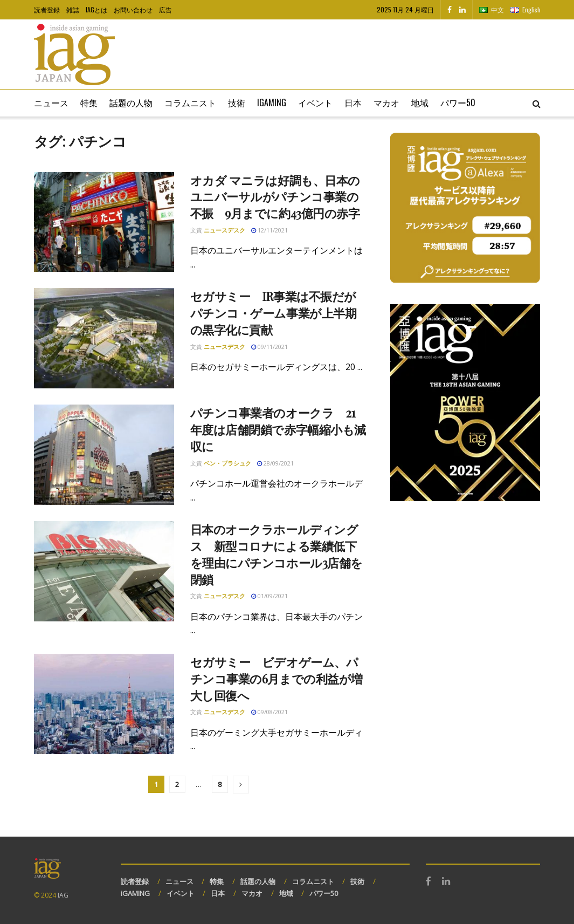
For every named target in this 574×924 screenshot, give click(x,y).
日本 (353, 102)
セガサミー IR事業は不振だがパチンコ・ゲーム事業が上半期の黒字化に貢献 (274, 313)
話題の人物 (131, 102)
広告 (165, 9)
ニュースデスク (224, 230)
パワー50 (458, 102)
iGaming (272, 102)
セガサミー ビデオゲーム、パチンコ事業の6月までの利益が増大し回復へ (276, 679)
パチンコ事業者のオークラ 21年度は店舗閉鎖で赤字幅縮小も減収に (278, 429)
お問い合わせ (133, 9)
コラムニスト (190, 102)
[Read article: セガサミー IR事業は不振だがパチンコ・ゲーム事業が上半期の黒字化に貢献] (104, 338)
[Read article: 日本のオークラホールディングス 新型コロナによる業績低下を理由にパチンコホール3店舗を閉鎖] (104, 571)
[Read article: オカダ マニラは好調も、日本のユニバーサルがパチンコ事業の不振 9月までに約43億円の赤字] (104, 222)
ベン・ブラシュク (227, 463)
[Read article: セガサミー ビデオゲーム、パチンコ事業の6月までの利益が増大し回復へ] (104, 704)
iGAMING (135, 893)
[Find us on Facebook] (449, 10)
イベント (315, 102)
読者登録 (47, 9)
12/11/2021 (269, 230)
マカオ (386, 102)
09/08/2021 (269, 712)
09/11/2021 (269, 347)
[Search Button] (537, 103)
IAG (63, 895)
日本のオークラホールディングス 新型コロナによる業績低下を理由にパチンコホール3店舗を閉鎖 (276, 554)
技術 (237, 102)
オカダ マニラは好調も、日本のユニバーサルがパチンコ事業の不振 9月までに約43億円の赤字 (275, 197)
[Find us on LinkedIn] (462, 10)
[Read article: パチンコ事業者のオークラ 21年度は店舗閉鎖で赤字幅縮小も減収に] (104, 455)
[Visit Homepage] (74, 54)
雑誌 (73, 9)
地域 (420, 102)
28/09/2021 (275, 463)
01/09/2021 (269, 596)
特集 (89, 102)
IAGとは (96, 9)
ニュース (51, 102)
